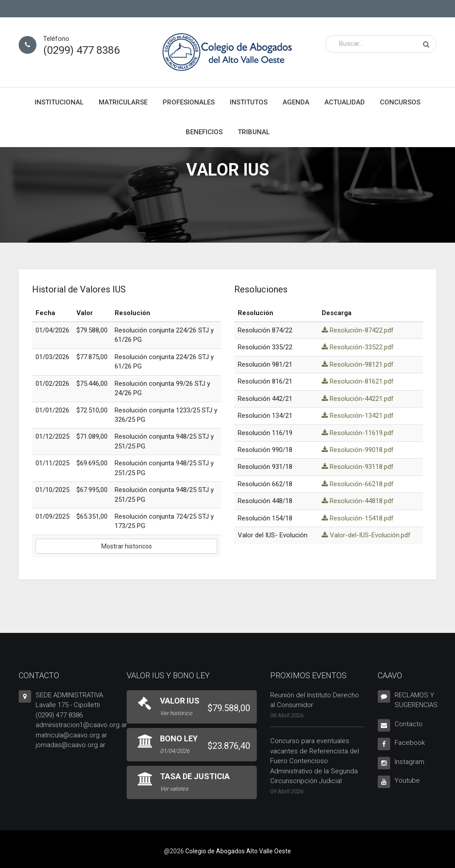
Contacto (409, 724)
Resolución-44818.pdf (358, 501)
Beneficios (204, 132)
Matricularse (123, 102)
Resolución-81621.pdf (358, 381)
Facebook (410, 743)
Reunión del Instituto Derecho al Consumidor (315, 700)
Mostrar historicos (127, 546)
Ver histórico (176, 713)
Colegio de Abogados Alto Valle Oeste (238, 851)
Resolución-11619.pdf (358, 433)
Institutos (249, 102)
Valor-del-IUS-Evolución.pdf (366, 535)
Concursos (400, 102)
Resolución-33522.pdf (358, 347)
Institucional (59, 102)
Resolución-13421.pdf (358, 416)
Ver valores (174, 789)
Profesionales (189, 102)
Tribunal (254, 132)
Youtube (407, 780)
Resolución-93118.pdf (358, 467)
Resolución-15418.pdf (358, 518)
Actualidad (345, 102)
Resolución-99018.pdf (358, 450)
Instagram (409, 762)
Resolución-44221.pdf (358, 399)
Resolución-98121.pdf (358, 364)
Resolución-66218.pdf (358, 484)
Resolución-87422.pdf (358, 330)
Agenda (296, 102)
